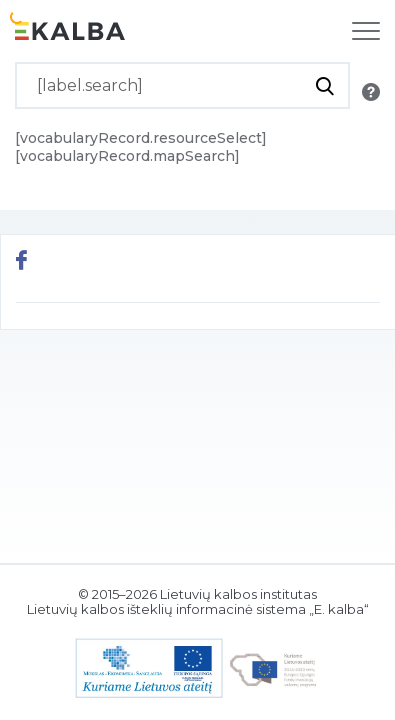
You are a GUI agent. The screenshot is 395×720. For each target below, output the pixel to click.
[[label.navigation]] (366, 31)
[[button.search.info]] (371, 92)
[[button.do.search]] (324, 85)
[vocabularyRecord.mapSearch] (127, 156)
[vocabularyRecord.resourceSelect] (141, 138)
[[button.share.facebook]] (21, 262)
